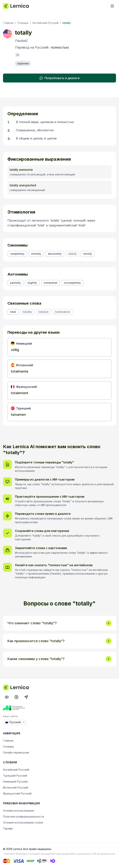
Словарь (23, 23)
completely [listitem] (17, 254)
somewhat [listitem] (50, 283)
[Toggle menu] (112, 6)
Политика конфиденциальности (24, 817)
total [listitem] (13, 312)
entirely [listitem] (36, 254)
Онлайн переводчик (16, 752)
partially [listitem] (15, 283)
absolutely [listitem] (55, 254)
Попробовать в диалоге (59, 78)
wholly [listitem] (88, 254)
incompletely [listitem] (72, 283)
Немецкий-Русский (15, 782)
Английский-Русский (46, 23)
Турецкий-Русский (15, 776)
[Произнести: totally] (18, 55)
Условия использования (18, 811)
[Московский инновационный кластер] (59, 708)
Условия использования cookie (23, 822)
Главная (8, 23)
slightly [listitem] (32, 283)
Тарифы (8, 828)
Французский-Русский (17, 793)
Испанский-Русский (16, 787)
